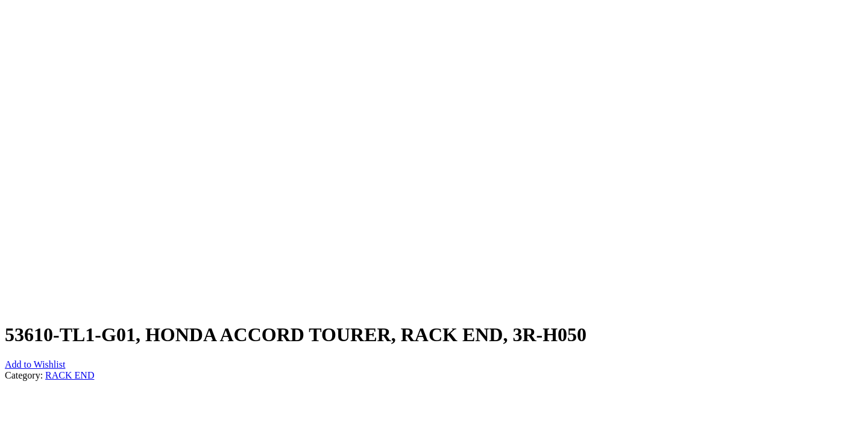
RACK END (70, 375)
